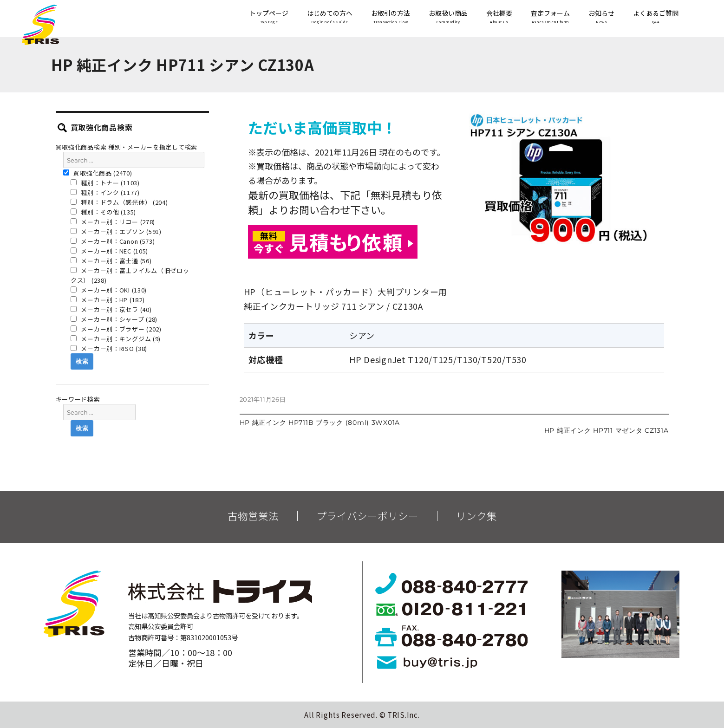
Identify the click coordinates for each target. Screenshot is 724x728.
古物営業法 (253, 516)
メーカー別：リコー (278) (113, 222)
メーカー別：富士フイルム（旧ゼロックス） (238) (130, 275)
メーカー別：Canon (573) (113, 241)
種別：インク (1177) (105, 192)
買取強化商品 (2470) (98, 173)
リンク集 (476, 516)
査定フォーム (550, 17)
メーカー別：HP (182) (108, 300)
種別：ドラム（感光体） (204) (119, 202)
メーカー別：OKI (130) (109, 290)
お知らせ (601, 17)
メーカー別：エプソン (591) (116, 231)
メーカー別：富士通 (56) (111, 261)
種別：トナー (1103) (105, 183)
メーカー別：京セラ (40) (111, 309)
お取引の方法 (391, 17)
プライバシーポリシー (367, 516)
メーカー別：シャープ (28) (114, 319)
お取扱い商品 (448, 17)
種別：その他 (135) (103, 212)
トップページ (269, 17)
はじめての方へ (330, 17)
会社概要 (499, 17)
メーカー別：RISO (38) (109, 348)
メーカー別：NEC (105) (109, 251)
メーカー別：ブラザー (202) (116, 329)
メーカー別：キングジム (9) (116, 339)
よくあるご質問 (656, 17)
